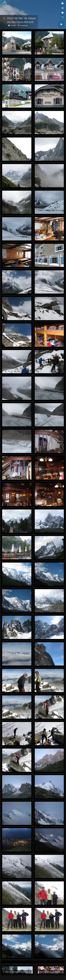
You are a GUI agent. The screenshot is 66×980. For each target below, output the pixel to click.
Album (13, 26)
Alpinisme (24, 26)
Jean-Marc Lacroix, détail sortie (20, 22)
